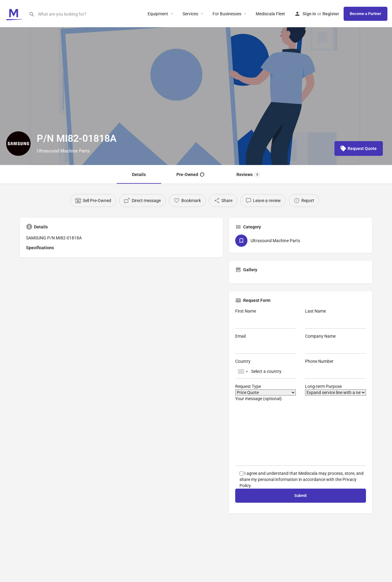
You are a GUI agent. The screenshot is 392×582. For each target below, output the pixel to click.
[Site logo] (14, 13)
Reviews (248, 175)
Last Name (335, 319)
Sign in (309, 14)
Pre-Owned (190, 175)
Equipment (158, 14)
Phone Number (335, 369)
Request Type (266, 390)
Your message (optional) (301, 431)
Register (331, 14)
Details (139, 175)
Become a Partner (366, 14)
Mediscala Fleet (270, 14)
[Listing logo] (18, 144)
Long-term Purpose (335, 390)
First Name (266, 319)
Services (190, 14)
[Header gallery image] (196, 96)
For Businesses (227, 14)
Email (266, 344)
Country (266, 369)
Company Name (335, 344)
